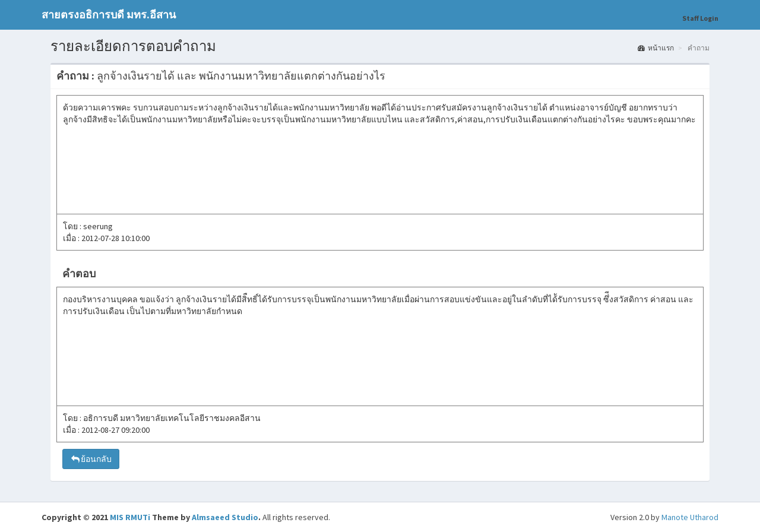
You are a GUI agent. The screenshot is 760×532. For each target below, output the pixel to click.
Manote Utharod (690, 517)
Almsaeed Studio (225, 517)
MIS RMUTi (130, 517)
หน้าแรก (656, 48)
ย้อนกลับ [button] (91, 459)
